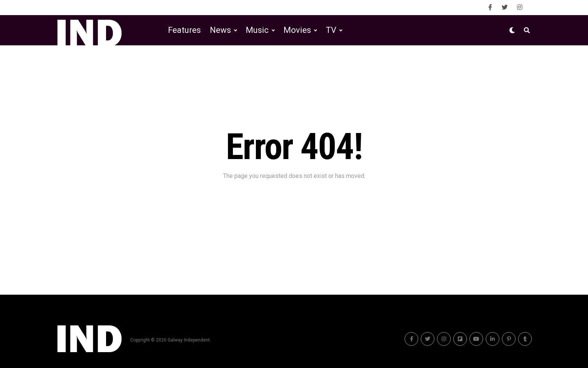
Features (184, 30)
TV (331, 30)
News (220, 30)
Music (257, 30)
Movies (297, 30)
